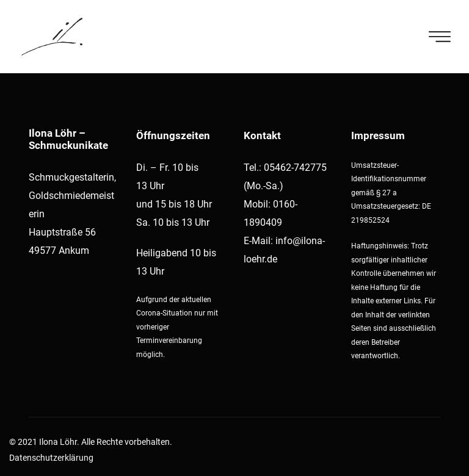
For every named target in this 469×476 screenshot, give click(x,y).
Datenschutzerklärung (51, 458)
